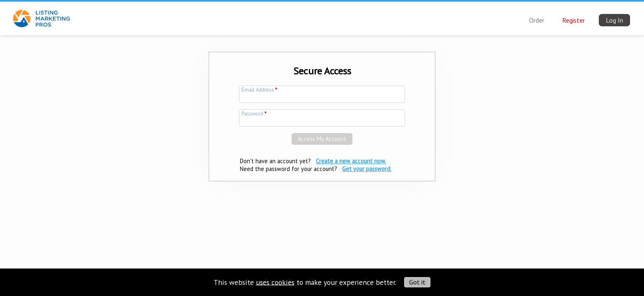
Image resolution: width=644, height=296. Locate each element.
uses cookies (275, 282)
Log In (614, 20)
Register (574, 20)
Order (537, 20)
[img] (41, 14)
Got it (417, 282)
